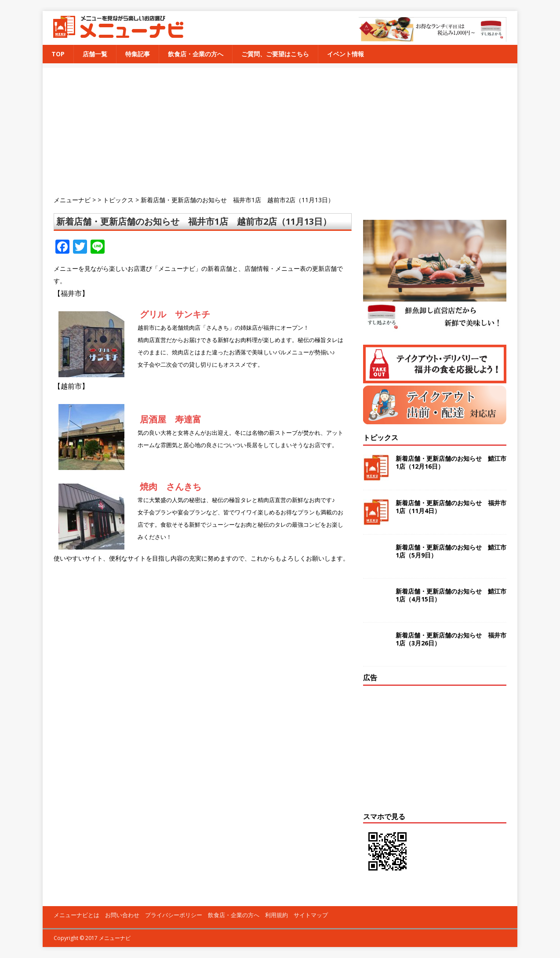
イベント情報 (345, 54)
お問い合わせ (122, 915)
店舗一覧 (95, 54)
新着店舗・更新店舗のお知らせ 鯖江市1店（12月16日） (451, 462)
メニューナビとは (76, 915)
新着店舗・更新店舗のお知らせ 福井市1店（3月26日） (451, 639)
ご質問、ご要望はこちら (275, 54)
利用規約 (276, 915)
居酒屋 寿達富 (171, 419)
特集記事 (138, 54)
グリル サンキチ (175, 314)
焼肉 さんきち (171, 486)
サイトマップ (311, 915)
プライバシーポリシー (174, 915)
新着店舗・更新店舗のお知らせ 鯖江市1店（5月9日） (451, 551)
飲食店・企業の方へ (196, 54)
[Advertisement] (285, 129)
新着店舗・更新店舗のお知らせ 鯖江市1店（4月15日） (451, 595)
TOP (58, 54)
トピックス (381, 437)
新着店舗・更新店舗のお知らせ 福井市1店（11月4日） (451, 507)
